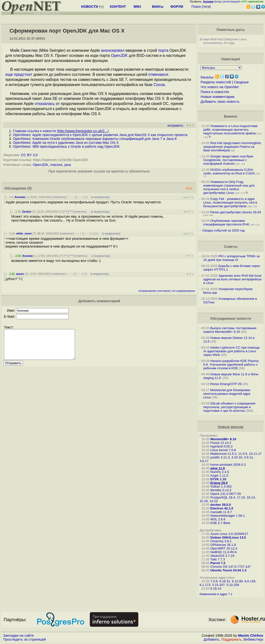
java (68, 165)
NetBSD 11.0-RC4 (224, 552)
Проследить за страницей (25, 639)
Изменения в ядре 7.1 (216, 594)
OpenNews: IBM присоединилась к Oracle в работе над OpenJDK (66, 146)
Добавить (211, 639)
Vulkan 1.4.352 (221, 486)
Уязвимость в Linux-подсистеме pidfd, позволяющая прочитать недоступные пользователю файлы (230, 130)
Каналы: (207, 77)
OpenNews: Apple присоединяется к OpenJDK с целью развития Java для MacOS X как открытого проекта (100, 135)
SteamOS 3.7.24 (222, 556)
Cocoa (159, 85)
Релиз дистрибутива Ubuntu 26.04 (236, 212)
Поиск (196, 7)
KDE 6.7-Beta (220, 523)
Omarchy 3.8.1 (221, 541)
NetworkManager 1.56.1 (228, 516)
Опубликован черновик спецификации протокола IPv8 (226, 223)
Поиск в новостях (215, 92)
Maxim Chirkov (251, 635)
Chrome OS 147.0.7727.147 (231, 567)
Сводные (241, 82)
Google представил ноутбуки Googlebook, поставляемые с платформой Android (228, 160)
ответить (59, 197)
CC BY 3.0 (29, 155)
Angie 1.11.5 (219, 476)
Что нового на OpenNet (219, 87)
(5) (30, 188)
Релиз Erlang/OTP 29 (226, 384)
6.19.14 (216, 588)
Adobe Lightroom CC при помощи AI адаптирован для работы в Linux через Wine (231, 351)
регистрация (231, 1)
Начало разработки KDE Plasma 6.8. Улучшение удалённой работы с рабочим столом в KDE (231, 365)
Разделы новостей (216, 82)
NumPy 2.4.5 (220, 472)
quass (20, 274)
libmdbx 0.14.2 (221, 490)
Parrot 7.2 (218, 563)
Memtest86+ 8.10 (223, 439)
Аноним (20, 197)
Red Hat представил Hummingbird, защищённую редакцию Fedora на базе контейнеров (232, 147)
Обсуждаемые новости (231, 318)
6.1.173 (205, 585)
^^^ (71, 212)
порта (163, 50)
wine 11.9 (218, 468)
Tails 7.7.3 (218, 559)
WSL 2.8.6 (218, 519)
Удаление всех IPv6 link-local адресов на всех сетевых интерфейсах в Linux (232, 279)
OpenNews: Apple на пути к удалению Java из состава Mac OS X (66, 143)
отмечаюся (158, 74)
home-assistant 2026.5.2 (228, 465)
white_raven (24, 233)
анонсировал (113, 50)
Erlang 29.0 (219, 483)
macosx (56, 165)
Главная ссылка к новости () (61, 131)
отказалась (45, 104)
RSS (189, 188)
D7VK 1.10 (218, 479)
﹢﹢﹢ (71, 197)
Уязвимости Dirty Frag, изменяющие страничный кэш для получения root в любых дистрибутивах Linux (229, 187)
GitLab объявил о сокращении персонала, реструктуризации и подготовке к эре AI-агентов (229, 407)
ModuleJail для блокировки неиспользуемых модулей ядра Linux (227, 394)
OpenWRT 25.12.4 (224, 548)
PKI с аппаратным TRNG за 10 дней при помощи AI (231, 258)
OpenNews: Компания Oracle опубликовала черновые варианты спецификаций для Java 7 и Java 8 (95, 139)
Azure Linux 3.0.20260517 (229, 534)
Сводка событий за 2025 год (223, 230)
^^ (65, 212)
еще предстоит (19, 74)
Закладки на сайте (18, 635)
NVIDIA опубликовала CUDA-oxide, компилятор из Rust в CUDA (229, 172)
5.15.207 (218, 585)
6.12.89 (237, 581)
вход (218, 1)
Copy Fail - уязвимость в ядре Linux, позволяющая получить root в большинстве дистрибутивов (230, 202)
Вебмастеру (253, 639)
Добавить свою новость (220, 102)
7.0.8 (214, 581)
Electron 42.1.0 (222, 508)
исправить (175, 125)
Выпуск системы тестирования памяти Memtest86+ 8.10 (230, 330)
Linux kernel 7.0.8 (223, 450)
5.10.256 (233, 585)
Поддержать (232, 639)
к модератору (100, 197)
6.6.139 (250, 581)
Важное (231, 116)
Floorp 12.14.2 (221, 443)
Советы (231, 247)
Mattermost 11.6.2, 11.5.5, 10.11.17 (236, 454)
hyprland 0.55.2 (222, 446)
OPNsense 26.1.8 (223, 545)
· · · (80, 197)
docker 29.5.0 (221, 505)
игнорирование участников (154, 291)
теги (206, 7)
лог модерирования (184, 291)
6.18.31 (225, 581)
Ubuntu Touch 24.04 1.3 (228, 570)
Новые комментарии (217, 97)
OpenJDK (119, 56)
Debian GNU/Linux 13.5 (228, 537)
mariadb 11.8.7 (221, 512)
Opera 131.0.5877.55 (226, 494)
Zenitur (27, 212)
